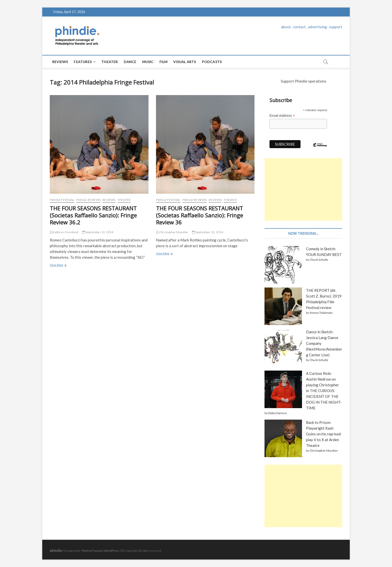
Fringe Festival (62, 200)
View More (58, 265)
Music (148, 62)
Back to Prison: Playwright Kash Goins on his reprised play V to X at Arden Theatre (323, 434)
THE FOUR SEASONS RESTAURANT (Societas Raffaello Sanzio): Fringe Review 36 (199, 215)
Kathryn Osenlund (64, 232)
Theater (109, 62)
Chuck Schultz (319, 260)
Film (164, 62)
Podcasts (212, 62)
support (336, 27)
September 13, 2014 (98, 232)
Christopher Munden (172, 232)
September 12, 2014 (208, 232)
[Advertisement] (303, 189)
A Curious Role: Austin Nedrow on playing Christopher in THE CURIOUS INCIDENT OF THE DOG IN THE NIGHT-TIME (324, 391)
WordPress (112, 551)
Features (83, 62)
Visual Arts (185, 62)
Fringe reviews (88, 200)
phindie (56, 550)
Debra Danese (277, 413)
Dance (130, 62)
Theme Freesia (92, 551)
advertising (317, 27)
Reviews (60, 62)
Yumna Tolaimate (321, 313)
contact (299, 27)
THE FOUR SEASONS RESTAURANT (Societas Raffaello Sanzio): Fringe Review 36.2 (93, 215)
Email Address (282, 116)
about (286, 27)
